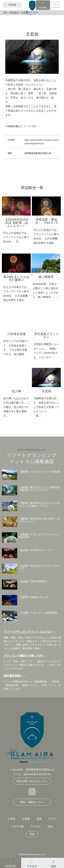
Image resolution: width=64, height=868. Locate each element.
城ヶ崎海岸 (46, 277)
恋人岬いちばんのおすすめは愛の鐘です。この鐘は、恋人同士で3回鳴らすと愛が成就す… (16, 407)
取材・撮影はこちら (32, 802)
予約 (32, 834)
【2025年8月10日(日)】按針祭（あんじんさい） (16, 223)
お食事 (26, 819)
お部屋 (12, 819)
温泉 (39, 819)
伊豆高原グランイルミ (46, 336)
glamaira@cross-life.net (37, 774)
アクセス (36, 826)
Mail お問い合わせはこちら (32, 781)
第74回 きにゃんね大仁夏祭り (16, 278)
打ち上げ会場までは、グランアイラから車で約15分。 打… (16, 237)
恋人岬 (16, 391)
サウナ (52, 819)
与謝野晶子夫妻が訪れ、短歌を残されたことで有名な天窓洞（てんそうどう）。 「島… (46, 407)
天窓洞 (46, 391)
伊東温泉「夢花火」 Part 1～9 (46, 221)
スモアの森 (17, 826)
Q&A (50, 826)
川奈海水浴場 (16, 334)
